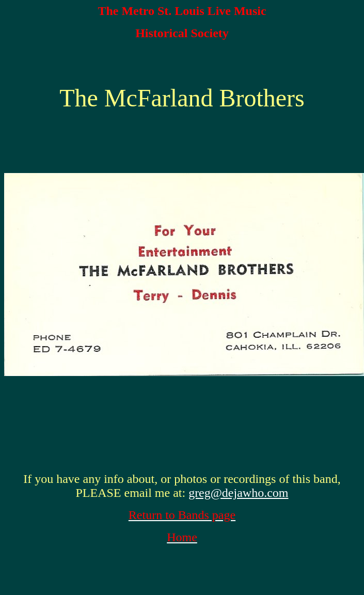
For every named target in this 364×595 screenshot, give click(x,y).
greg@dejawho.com (238, 493)
